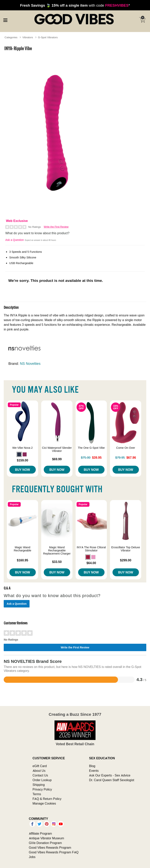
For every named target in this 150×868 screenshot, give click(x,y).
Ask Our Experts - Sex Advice (110, 775)
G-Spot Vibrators (48, 37)
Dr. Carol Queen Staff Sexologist (112, 780)
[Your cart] (142, 20)
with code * (75, 5)
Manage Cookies (44, 803)
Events (94, 771)
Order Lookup (42, 780)
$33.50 (57, 562)
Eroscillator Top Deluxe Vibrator (126, 549)
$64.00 (91, 563)
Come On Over (126, 448)
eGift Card (40, 766)
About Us (39, 771)
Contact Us (40, 775)
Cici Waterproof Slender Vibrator (57, 449)
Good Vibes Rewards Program (50, 848)
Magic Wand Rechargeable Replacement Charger (57, 550)
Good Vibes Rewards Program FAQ (54, 852)
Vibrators (28, 37)
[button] (19, 454)
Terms (37, 794)
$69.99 (57, 459)
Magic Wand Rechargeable (22, 549)
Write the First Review (56, 227)
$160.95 (22, 560)
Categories (11, 37)
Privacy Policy (42, 789)
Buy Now (23, 470)
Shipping (39, 785)
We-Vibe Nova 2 (22, 448)
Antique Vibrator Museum (47, 838)
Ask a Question (15, 240)
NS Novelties (30, 364)
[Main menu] (5, 20)
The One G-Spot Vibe (91, 448)
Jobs (32, 857)
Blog (92, 766)
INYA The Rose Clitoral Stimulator (91, 549)
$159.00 (22, 460)
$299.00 (126, 560)
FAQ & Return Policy (47, 799)
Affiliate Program (40, 833)
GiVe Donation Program (45, 843)
